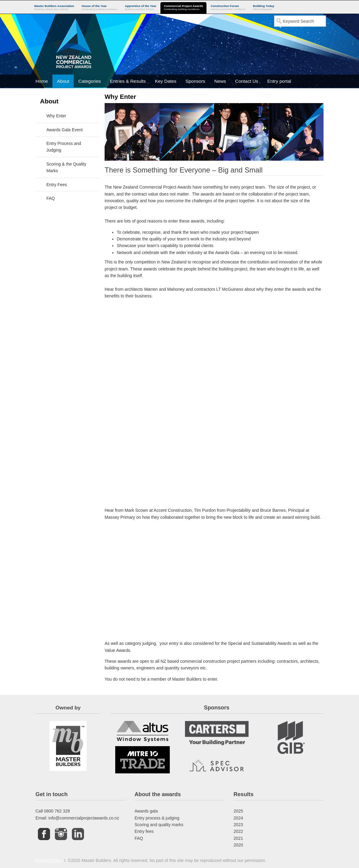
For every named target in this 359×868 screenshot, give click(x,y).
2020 (238, 845)
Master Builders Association (54, 8)
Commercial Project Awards (183, 8)
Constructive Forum (228, 8)
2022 (238, 831)
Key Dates (166, 81)
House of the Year (99, 8)
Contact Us (247, 81)
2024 (238, 818)
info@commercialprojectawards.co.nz (84, 818)
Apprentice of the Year (141, 8)
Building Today (263, 8)
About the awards (158, 794)
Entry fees (144, 831)
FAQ (139, 838)
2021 (238, 838)
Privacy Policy (49, 860)
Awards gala (146, 811)
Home (42, 81)
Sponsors (195, 81)
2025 (238, 811)
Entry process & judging (157, 818)
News (220, 81)
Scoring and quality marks (159, 825)
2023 (238, 825)
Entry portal (279, 81)
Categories (89, 81)
